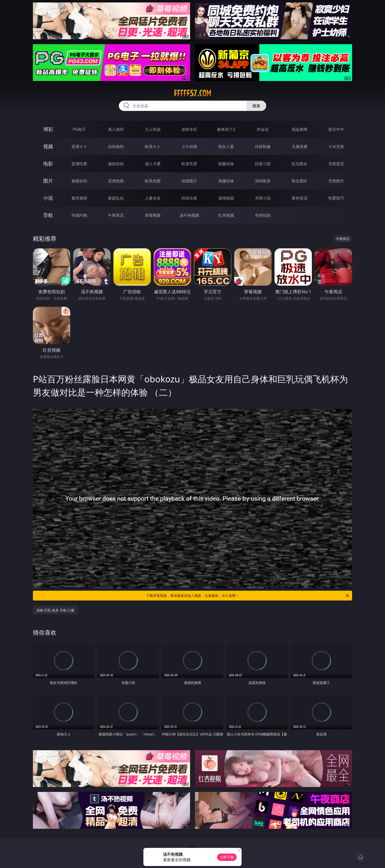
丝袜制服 (263, 147)
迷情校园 (226, 198)
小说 (48, 198)
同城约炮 (79, 215)
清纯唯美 (263, 181)
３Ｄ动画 (189, 147)
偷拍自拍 (116, 164)
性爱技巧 (336, 198)
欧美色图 (153, 181)
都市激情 (79, 198)
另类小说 (263, 198)
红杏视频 (226, 215)
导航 (48, 215)
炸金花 (263, 129)
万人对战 (153, 129)
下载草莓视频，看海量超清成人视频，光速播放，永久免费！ (248, 596)
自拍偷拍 (116, 147)
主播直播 (300, 147)
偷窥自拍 (79, 181)
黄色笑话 (300, 198)
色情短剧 (263, 215)
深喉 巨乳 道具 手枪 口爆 (55, 610)
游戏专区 (189, 129)
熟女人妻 (226, 147)
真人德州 (116, 129)
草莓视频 (153, 215)
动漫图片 (189, 181)
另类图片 (336, 181)
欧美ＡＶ (153, 147)
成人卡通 (153, 164)
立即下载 (227, 857)
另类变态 (336, 164)
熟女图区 (300, 181)
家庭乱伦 (116, 198)
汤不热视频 (189, 215)
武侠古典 (189, 198)
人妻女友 (153, 198)
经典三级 (263, 164)
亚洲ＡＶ (79, 147)
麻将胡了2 (226, 129)
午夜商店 (116, 215)
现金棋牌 (300, 129)
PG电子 (79, 129)
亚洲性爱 (79, 164)
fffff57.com (192, 93)
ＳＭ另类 (336, 147)
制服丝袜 (226, 164)
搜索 (256, 106)
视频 (48, 146)
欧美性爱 (189, 164)
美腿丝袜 (226, 181)
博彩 (48, 129)
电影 (48, 164)
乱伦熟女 (300, 164)
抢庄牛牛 (336, 129)
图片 (48, 181)
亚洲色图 (116, 181)
